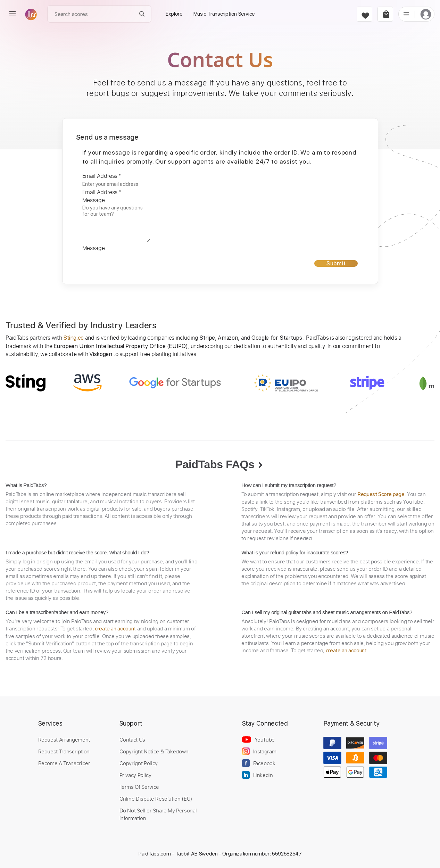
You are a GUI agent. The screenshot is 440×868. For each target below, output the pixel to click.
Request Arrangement (64, 739)
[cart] (385, 14)
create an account (115, 629)
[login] (426, 14)
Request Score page (381, 494)
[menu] (13, 14)
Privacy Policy (135, 775)
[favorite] (364, 14)
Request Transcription (64, 751)
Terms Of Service (139, 787)
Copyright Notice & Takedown (154, 751)
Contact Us (132, 739)
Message (94, 200)
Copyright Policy (139, 763)
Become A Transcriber (64, 763)
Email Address (102, 176)
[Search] (142, 14)
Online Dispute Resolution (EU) (156, 799)
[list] (406, 14)
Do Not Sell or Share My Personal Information (158, 814)
